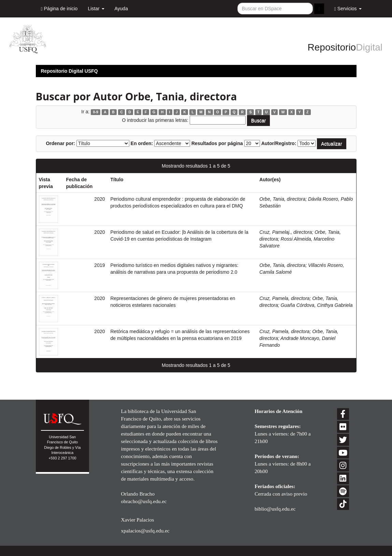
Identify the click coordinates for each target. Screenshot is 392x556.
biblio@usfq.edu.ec (275, 509)
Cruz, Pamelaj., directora (286, 232)
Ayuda (121, 9)
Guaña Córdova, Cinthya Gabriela (317, 305)
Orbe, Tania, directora (282, 199)
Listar (96, 9)
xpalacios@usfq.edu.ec (145, 531)
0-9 (96, 112)
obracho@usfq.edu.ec (144, 501)
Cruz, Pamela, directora (284, 298)
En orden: (142, 143)
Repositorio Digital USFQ (69, 71)
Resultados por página (217, 143)
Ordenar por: (60, 143)
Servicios (348, 9)
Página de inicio (59, 9)
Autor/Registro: (279, 143)
